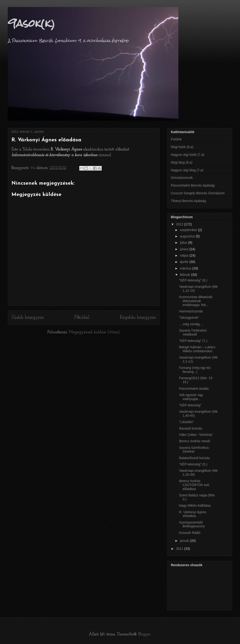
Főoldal (82, 318)
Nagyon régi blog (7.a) (187, 170)
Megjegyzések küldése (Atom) (94, 332)
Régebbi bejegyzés (138, 318)
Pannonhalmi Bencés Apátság (193, 185)
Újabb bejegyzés (28, 318)
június (184, 249)
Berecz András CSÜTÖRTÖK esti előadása (194, 485)
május (185, 255)
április (184, 262)
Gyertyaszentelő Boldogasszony (192, 524)
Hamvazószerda (191, 311)
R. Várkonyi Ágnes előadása (193, 514)
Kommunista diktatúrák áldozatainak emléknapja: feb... (196, 301)
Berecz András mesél (195, 441)
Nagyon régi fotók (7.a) (187, 155)
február (185, 275)
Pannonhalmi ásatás (194, 389)
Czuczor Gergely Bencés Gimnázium (198, 193)
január (185, 541)
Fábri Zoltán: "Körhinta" (196, 435)
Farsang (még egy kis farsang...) (195, 370)
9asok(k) (31, 23)
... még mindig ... (191, 324)
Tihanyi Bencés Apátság (188, 201)
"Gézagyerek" (189, 318)
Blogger (144, 634)
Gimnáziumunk (182, 178)
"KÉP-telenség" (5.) (193, 464)
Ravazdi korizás (191, 428)
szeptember (189, 230)
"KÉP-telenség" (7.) (193, 341)
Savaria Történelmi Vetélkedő (193, 332)
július (184, 243)
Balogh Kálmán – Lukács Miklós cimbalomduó (197, 349)
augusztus (188, 236)
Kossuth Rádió (190, 533)
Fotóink (176, 139)
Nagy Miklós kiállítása (195, 505)
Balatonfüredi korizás (194, 458)
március (186, 268)
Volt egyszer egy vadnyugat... (191, 397)
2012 (180, 224)
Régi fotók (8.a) (182, 147)
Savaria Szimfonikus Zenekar (194, 450)
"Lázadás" (186, 422)
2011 (180, 549)
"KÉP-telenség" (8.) (193, 280)
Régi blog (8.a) (182, 162)
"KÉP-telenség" (190, 405)
